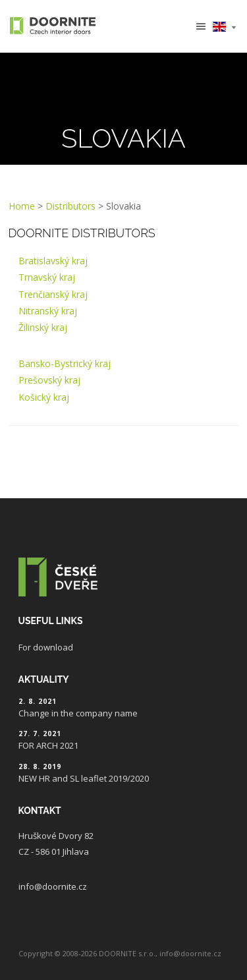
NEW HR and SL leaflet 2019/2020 (84, 778)
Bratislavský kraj (53, 261)
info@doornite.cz (53, 886)
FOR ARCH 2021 (48, 745)
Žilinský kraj (43, 327)
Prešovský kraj (49, 380)
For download (46, 647)
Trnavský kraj (47, 277)
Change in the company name (78, 713)
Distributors (70, 206)
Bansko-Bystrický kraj (65, 363)
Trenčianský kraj (53, 294)
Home (22, 206)
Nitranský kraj (48, 311)
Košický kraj (44, 397)
